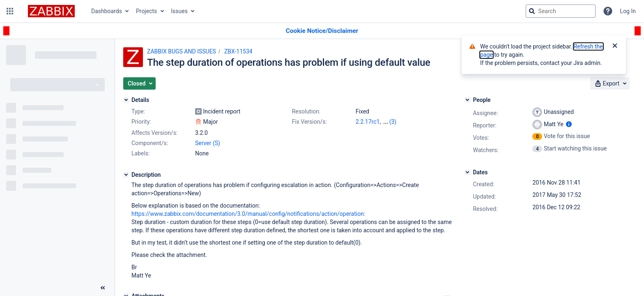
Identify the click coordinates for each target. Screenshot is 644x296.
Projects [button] (146, 11)
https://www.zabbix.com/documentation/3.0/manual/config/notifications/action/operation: (248, 214)
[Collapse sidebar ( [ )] (103, 288)
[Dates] (467, 172)
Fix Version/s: (309, 122)
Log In (628, 11)
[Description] (126, 175)
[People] (467, 100)
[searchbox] (561, 11)
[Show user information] (569, 124)
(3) (393, 122)
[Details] (126, 100)
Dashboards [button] (107, 11)
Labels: (140, 153)
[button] (10, 11)
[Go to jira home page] (51, 11)
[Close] (615, 46)
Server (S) (208, 143)
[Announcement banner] (322, 31)
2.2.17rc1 (368, 122)
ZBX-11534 (238, 51)
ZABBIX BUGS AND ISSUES (182, 51)
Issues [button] (179, 11)
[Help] (608, 11)
